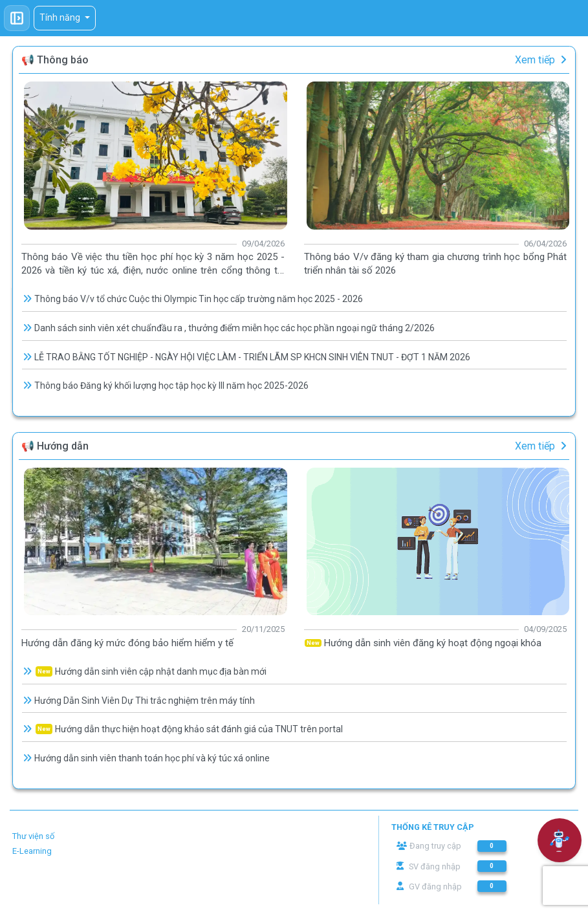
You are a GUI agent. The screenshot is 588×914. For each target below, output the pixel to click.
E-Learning (32, 851)
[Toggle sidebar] (17, 18)
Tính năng (61, 17)
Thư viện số (33, 836)
